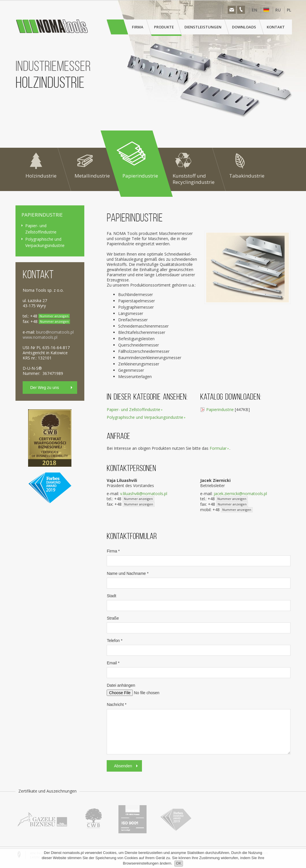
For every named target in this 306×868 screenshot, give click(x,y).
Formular (218, 448)
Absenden (123, 766)
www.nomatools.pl (40, 337)
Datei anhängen (121, 685)
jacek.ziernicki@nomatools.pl (240, 494)
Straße (113, 618)
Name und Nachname (128, 573)
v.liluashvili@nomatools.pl (144, 494)
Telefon (115, 641)
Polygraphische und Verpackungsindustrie (145, 417)
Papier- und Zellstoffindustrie (133, 409)
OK (179, 863)
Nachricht (116, 704)
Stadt (111, 596)
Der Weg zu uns (45, 388)
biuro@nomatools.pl (55, 332)
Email (113, 663)
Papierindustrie (220, 409)
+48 (134, 499)
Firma (113, 551)
